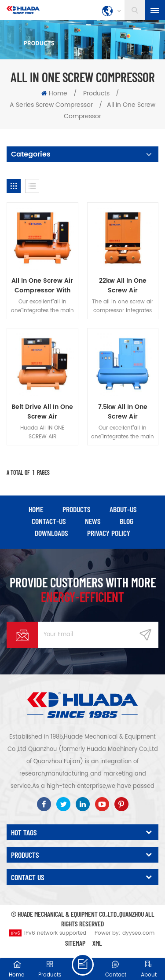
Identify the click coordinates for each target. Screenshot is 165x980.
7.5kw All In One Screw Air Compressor (123, 412)
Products (96, 93)
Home (54, 93)
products (76, 509)
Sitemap (75, 943)
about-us (123, 509)
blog (126, 521)
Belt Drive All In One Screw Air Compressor (42, 412)
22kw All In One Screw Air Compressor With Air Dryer (123, 286)
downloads (51, 533)
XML (97, 943)
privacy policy (109, 533)
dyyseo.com (138, 933)
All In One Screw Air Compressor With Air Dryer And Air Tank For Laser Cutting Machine (42, 286)
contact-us (49, 521)
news (93, 521)
